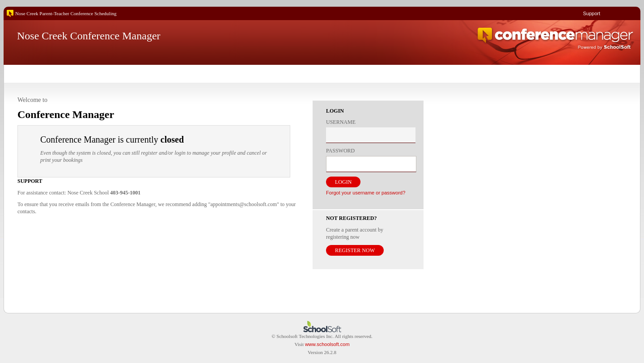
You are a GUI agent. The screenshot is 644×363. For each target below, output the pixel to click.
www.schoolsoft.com (327, 344)
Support (591, 13)
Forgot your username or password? (366, 193)
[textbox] (371, 135)
